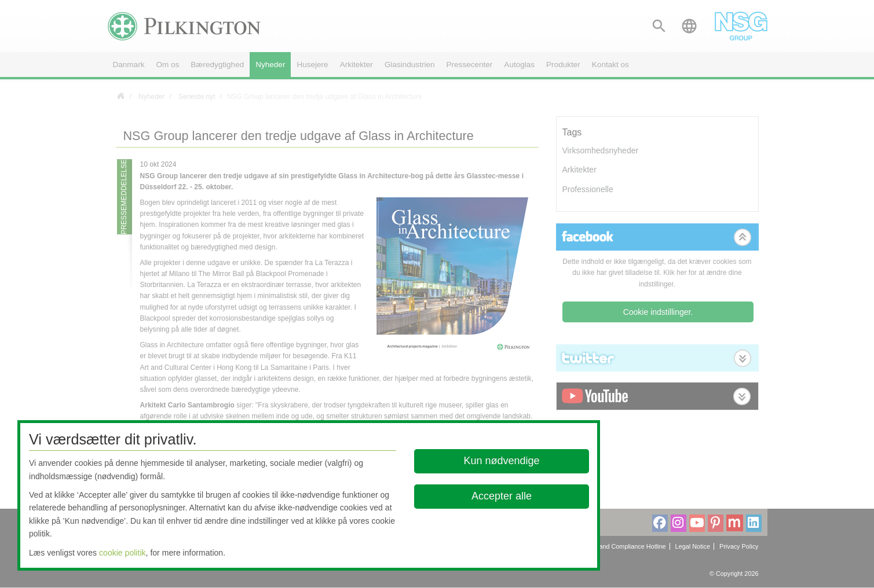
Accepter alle (502, 496)
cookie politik (122, 553)
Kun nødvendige (501, 461)
